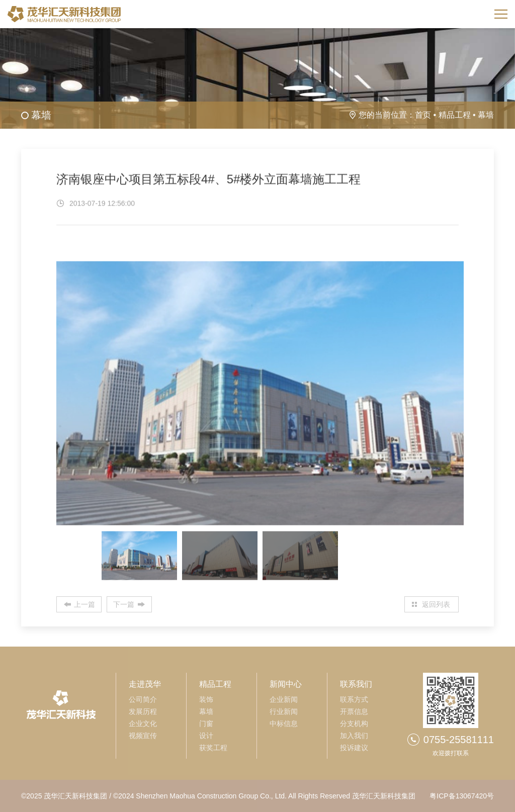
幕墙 (486, 115)
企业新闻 (284, 699)
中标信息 (284, 724)
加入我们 (354, 736)
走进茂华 (145, 684)
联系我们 (356, 684)
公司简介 (143, 699)
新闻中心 (286, 684)
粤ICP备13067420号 (462, 796)
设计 (206, 736)
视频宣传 (143, 736)
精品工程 (455, 115)
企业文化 (143, 724)
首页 (423, 115)
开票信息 (354, 711)
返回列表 (436, 604)
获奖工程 (213, 748)
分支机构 (354, 724)
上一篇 (84, 604)
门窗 (206, 724)
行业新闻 (284, 711)
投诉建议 (354, 748)
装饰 (206, 699)
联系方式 (354, 699)
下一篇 (124, 604)
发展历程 (143, 711)
